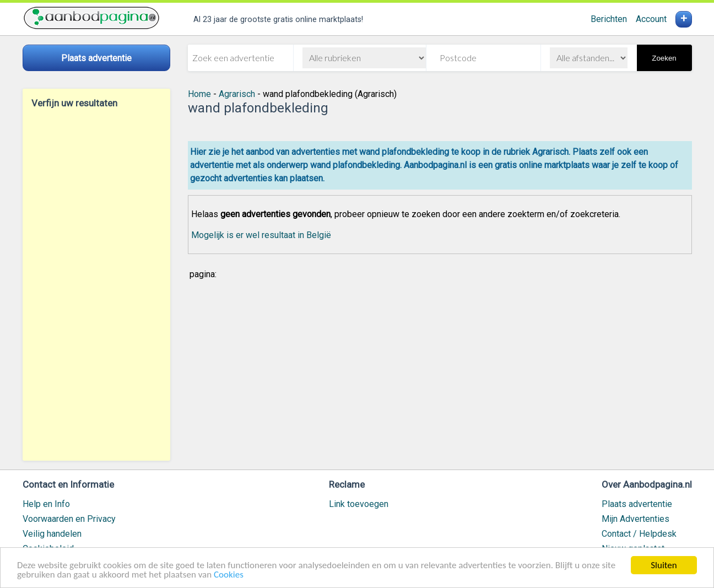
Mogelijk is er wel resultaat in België (261, 235)
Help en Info (46, 504)
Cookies (229, 575)
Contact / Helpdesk (639, 534)
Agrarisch (237, 94)
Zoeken (664, 58)
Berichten (609, 19)
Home (199, 94)
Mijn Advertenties (635, 519)
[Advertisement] (96, 284)
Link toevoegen (359, 504)
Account (651, 19)
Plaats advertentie (637, 504)
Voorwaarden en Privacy (69, 519)
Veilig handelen (52, 534)
